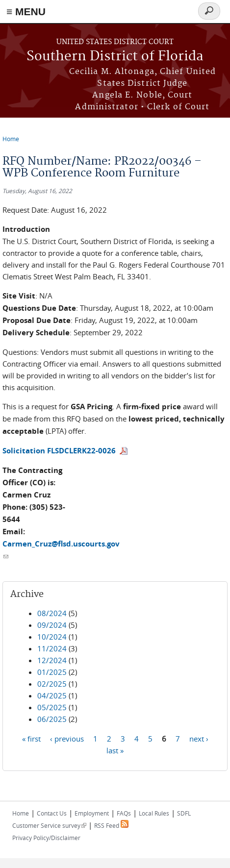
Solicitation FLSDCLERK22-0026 (59, 451)
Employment (92, 813)
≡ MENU (26, 12)
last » (115, 750)
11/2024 (52, 648)
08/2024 (52, 613)
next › (199, 738)
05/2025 (52, 707)
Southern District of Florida (115, 57)
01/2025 (52, 672)
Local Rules (154, 813)
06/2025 (52, 719)
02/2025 (52, 684)
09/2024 (52, 625)
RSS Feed (111, 825)
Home (11, 139)
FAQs (124, 813)
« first (31, 738)
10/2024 (52, 637)
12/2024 (52, 660)
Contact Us (52, 813)
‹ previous (67, 738)
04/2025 (52, 695)
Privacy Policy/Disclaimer (46, 838)
